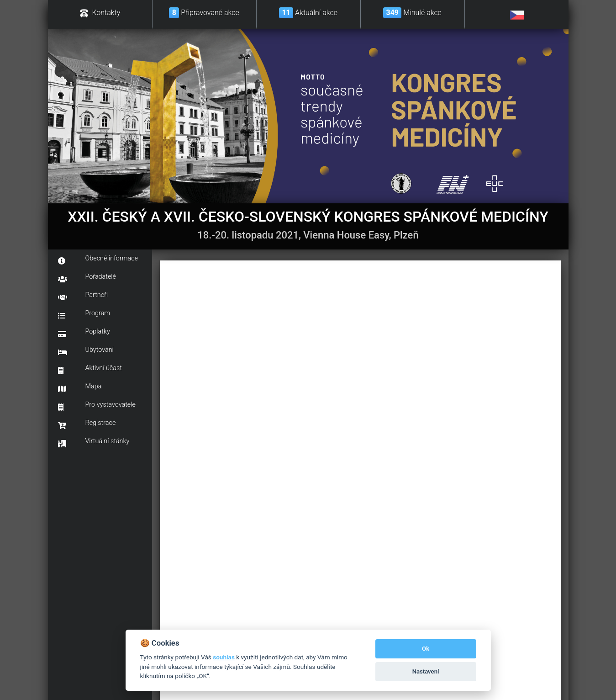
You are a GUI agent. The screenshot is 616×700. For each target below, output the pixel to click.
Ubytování (86, 351)
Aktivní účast (90, 369)
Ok (426, 649)
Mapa (80, 387)
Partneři (83, 296)
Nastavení (426, 671)
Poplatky (84, 333)
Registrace (87, 424)
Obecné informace (98, 260)
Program (84, 314)
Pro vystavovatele (97, 406)
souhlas (224, 657)
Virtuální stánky (94, 442)
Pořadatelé (87, 278)
